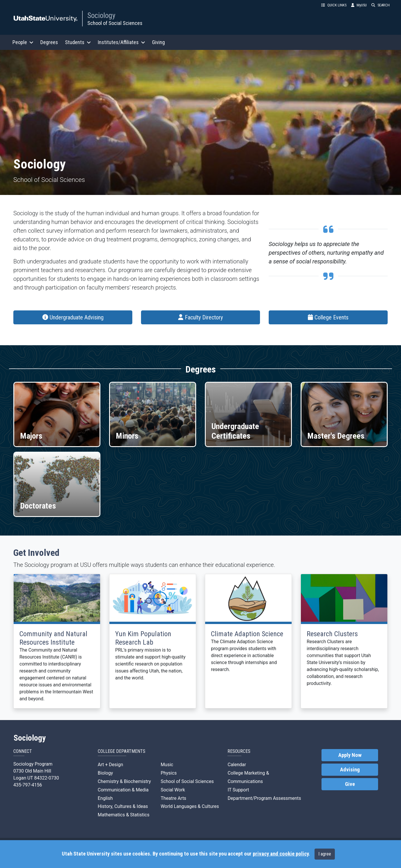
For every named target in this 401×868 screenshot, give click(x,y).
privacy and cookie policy (281, 854)
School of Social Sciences (115, 23)
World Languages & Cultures (190, 806)
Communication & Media (123, 790)
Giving (158, 42)
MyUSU (359, 5)
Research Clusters (332, 634)
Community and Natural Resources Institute (53, 638)
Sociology (101, 15)
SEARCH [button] (381, 5)
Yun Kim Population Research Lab (143, 638)
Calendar (237, 765)
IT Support (238, 790)
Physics (169, 773)
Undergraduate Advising (73, 317)
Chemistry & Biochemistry (124, 781)
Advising (350, 770)
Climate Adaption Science (247, 634)
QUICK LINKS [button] (334, 5)
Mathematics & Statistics (124, 815)
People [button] (23, 42)
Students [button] (78, 42)
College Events (328, 317)
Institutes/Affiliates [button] (121, 42)
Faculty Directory (200, 317)
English (105, 798)
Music (167, 765)
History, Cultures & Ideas (123, 806)
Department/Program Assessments (264, 798)
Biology (105, 773)
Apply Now (350, 755)
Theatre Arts (174, 798)
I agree (325, 854)
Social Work (173, 790)
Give (350, 784)
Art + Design (110, 765)
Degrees (49, 42)
